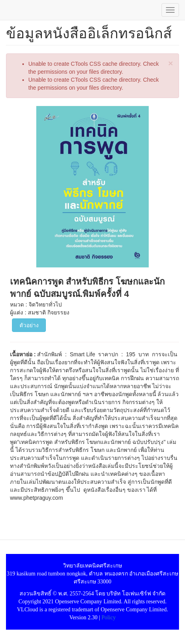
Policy (108, 617)
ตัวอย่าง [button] (29, 325)
